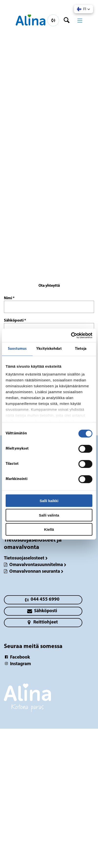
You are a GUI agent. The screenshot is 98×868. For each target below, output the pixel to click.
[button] (84, 9)
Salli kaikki (49, 501)
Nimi (9, 298)
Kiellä (49, 529)
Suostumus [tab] (17, 349)
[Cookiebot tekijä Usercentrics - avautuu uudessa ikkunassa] (71, 335)
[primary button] (53, 20)
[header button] (68, 20)
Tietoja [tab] (81, 349)
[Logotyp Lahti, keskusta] (49, 700)
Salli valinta (49, 515)
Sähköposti (15, 321)
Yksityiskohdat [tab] (49, 349)
